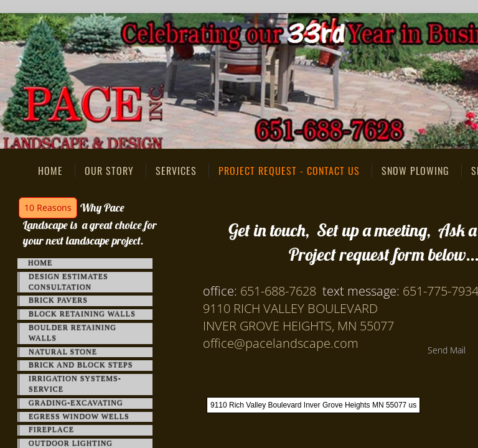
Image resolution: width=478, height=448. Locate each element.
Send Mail (447, 350)
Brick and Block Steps (81, 365)
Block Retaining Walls (82, 314)
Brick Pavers (58, 301)
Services (176, 170)
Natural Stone (63, 352)
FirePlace (51, 430)
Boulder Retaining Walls (73, 333)
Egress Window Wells (79, 417)
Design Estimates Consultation (68, 282)
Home (50, 170)
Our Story (109, 170)
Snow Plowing (415, 170)
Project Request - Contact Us (289, 170)
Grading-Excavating (76, 403)
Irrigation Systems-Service (75, 384)
